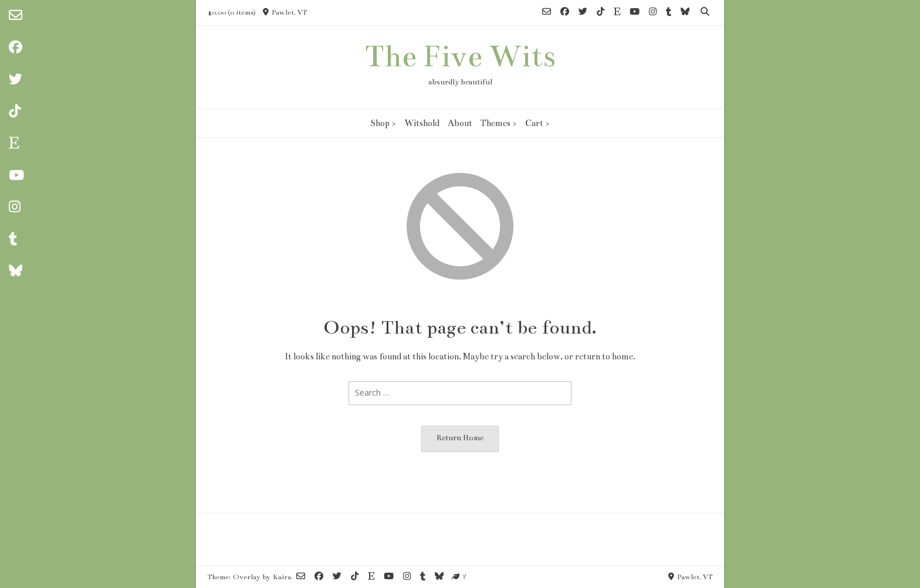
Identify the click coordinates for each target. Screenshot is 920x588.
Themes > (499, 123)
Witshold (422, 123)
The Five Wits (460, 56)
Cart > (537, 123)
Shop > (383, 123)
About (460, 123)
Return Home (460, 438)
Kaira (282, 577)
